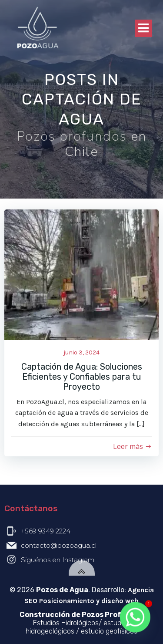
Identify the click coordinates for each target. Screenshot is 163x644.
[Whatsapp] (135, 618)
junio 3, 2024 (81, 352)
